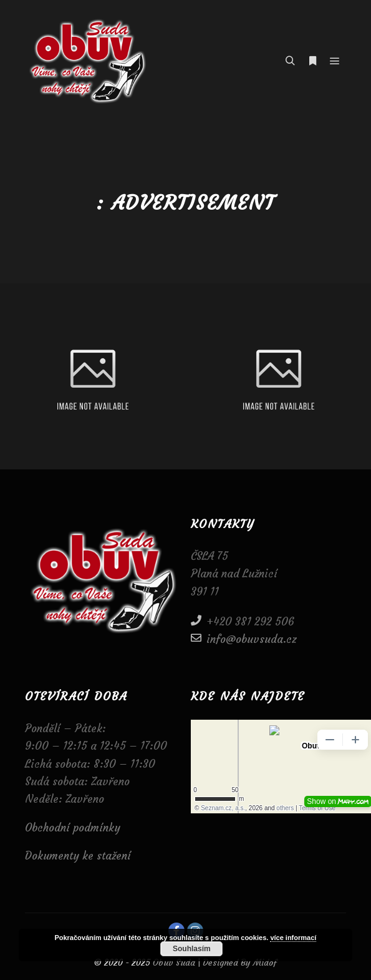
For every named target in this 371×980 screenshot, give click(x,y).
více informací (293, 938)
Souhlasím (192, 949)
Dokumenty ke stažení (78, 856)
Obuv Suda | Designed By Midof (214, 963)
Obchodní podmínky (73, 828)
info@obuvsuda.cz (244, 638)
